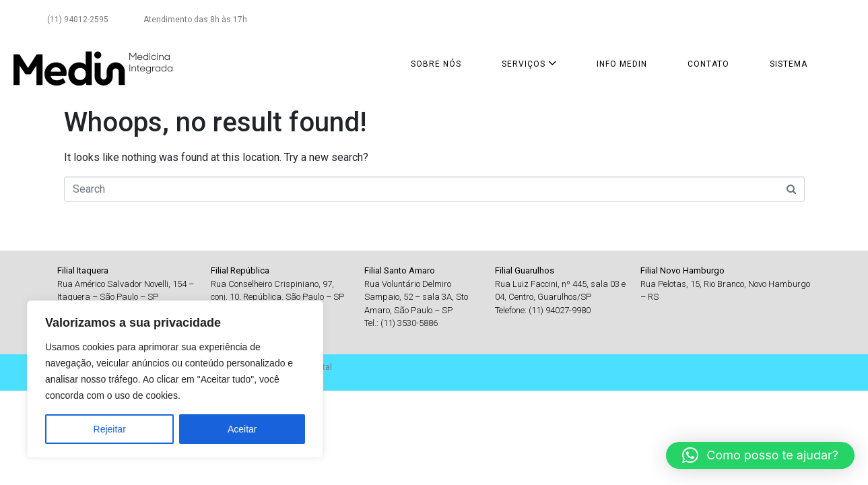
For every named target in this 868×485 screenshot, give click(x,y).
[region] (175, 379)
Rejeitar (110, 429)
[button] (760, 455)
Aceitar (242, 429)
